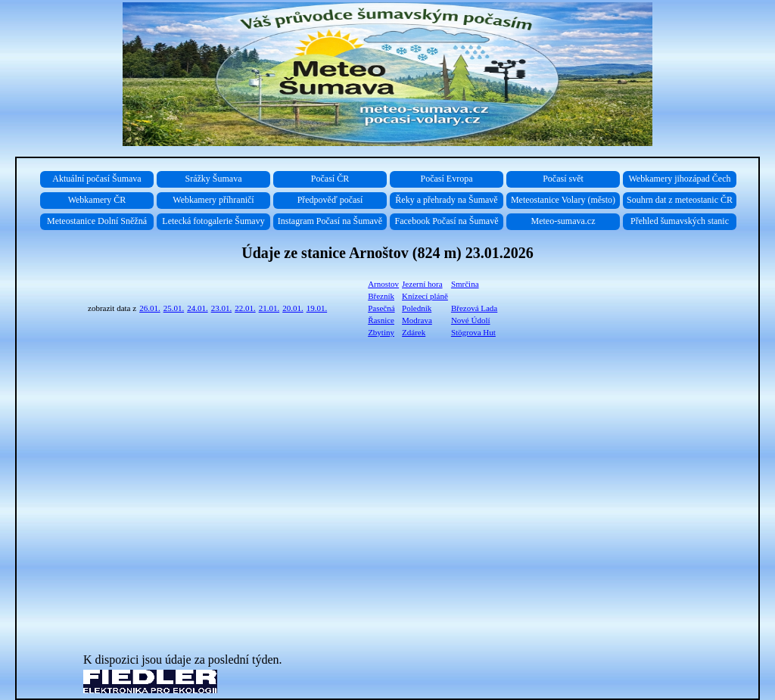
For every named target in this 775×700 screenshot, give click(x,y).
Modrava (417, 320)
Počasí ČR (330, 179)
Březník (381, 296)
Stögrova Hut (473, 332)
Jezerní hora (422, 284)
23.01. (222, 308)
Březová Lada (474, 308)
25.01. (174, 308)
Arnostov (383, 284)
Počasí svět (563, 179)
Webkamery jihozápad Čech (680, 179)
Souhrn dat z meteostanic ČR (680, 200)
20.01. (293, 308)
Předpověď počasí (330, 200)
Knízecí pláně (425, 296)
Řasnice (381, 320)
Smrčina (465, 284)
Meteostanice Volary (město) (563, 200)
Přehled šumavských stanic (680, 221)
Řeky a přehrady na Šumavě (446, 200)
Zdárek (414, 332)
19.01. (317, 308)
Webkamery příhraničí (213, 200)
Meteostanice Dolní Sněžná (97, 221)
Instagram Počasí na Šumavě (330, 221)
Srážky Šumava (214, 179)
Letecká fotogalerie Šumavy (213, 221)
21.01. (269, 308)
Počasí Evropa (447, 179)
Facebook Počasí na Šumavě (447, 221)
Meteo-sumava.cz (563, 221)
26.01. (150, 308)
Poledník (417, 308)
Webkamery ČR (97, 200)
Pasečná (381, 308)
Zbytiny (381, 332)
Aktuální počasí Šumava (96, 179)
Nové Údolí (471, 320)
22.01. (245, 308)
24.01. (198, 308)
